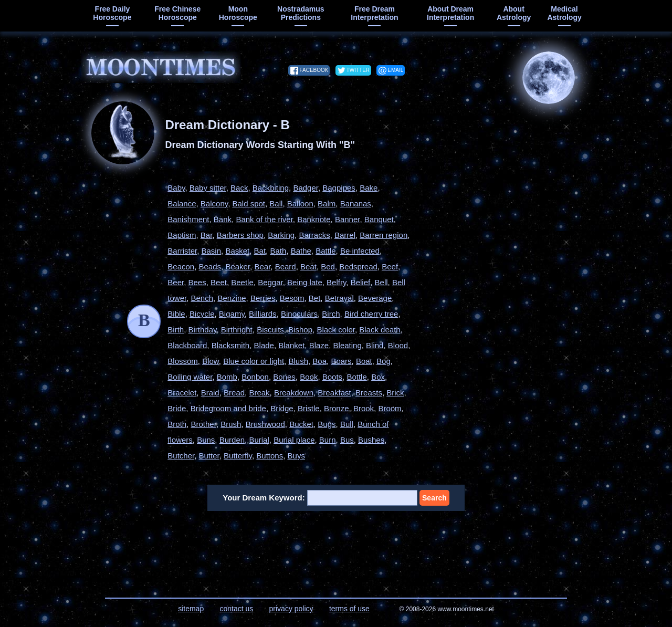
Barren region (384, 235)
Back (239, 188)
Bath (278, 251)
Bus (347, 440)
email (395, 70)
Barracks (314, 235)
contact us (236, 609)
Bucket (301, 424)
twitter (358, 70)
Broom (390, 408)
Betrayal (339, 298)
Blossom (183, 361)
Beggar (270, 282)
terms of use (349, 609)
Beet (219, 282)
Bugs (327, 424)
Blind (375, 345)
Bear (262, 267)
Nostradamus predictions (301, 13)
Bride (177, 408)
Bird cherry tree (371, 314)
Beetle (242, 282)
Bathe (301, 251)
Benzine (232, 298)
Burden (232, 440)
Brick (395, 393)
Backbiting (271, 188)
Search (434, 498)
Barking (281, 235)
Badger (306, 188)
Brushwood (265, 424)
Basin (212, 251)
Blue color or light (254, 361)
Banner (348, 219)
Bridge (282, 408)
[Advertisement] (507, 246)
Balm (327, 203)
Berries (263, 298)
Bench (202, 298)
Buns (206, 440)
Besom (292, 298)
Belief (361, 282)
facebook (314, 70)
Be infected (360, 251)
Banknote (314, 219)
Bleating (348, 345)
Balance (182, 203)
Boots (332, 377)
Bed (328, 267)
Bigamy (232, 314)
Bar (207, 235)
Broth (177, 424)
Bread (234, 393)
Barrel (345, 235)
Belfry (336, 282)
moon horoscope (238, 13)
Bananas (356, 203)
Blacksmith (231, 345)
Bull (347, 424)
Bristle (309, 408)
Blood (398, 345)
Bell (381, 282)
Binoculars (299, 314)
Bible (176, 314)
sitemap (191, 609)
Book (309, 377)
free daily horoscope (112, 13)
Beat (308, 267)
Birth (176, 330)
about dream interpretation (450, 13)
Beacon (181, 267)
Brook (364, 408)
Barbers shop (240, 235)
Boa (319, 361)
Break (259, 393)
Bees (197, 282)
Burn (328, 440)
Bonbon (255, 377)
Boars (341, 361)
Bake (369, 188)
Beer (176, 282)
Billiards (263, 314)
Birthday (202, 330)
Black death (380, 330)
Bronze (337, 408)
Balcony (214, 203)
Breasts (369, 393)
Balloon (300, 203)
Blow (211, 361)
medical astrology (564, 13)
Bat (260, 251)
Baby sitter (208, 188)
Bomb (227, 377)
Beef (390, 267)
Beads (210, 267)
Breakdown (294, 393)
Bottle (356, 377)
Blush (298, 361)
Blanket (291, 345)
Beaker (238, 267)
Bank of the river (264, 219)
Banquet (379, 219)
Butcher (181, 456)
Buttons (270, 456)
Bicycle (202, 314)
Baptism (182, 235)
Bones (284, 377)
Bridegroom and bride (228, 408)
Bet (315, 298)
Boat (364, 361)
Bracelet (182, 393)
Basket (237, 251)
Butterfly (238, 456)
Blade (264, 345)
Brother (204, 424)
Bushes (371, 440)
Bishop (300, 330)
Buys (296, 456)
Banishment (188, 219)
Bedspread (358, 267)
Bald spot (249, 203)
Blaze (319, 345)
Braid (210, 393)
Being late (305, 282)
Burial (259, 440)
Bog (384, 361)
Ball (276, 203)
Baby (176, 188)
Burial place (294, 440)
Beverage (375, 298)
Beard (286, 267)
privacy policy (291, 609)
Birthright (237, 330)
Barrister (182, 251)
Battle (325, 251)
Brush (231, 424)
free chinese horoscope (177, 13)
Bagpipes (339, 188)
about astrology (514, 13)
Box (378, 377)
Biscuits (270, 330)
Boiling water (190, 377)
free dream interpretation (374, 13)
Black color (336, 330)
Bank (223, 219)
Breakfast (334, 393)
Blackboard (187, 345)
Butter (209, 456)
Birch (331, 314)
